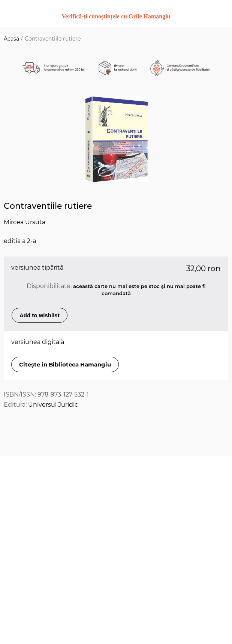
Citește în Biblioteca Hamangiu (65, 364)
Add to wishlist (40, 315)
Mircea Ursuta (25, 222)
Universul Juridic (53, 405)
